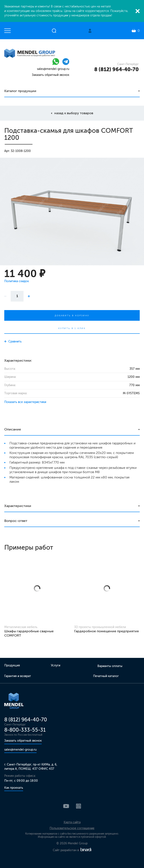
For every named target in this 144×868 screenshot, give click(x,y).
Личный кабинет (90, 31)
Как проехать (14, 788)
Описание (13, 429)
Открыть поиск (54, 31)
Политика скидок (17, 281)
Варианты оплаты (110, 666)
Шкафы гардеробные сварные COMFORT (29, 633)
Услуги (56, 665)
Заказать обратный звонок (51, 75)
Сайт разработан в (72, 850)
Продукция (12, 665)
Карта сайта (72, 822)
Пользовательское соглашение (72, 828)
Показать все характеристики (25, 402)
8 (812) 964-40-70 (116, 69)
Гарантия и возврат (18, 676)
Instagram (79, 806)
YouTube (66, 806)
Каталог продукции (20, 91)
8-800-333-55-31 (25, 730)
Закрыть (138, 11)
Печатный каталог (106, 676)
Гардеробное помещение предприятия (106, 631)
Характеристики (18, 506)
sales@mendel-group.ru (53, 69)
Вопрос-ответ (16, 521)
